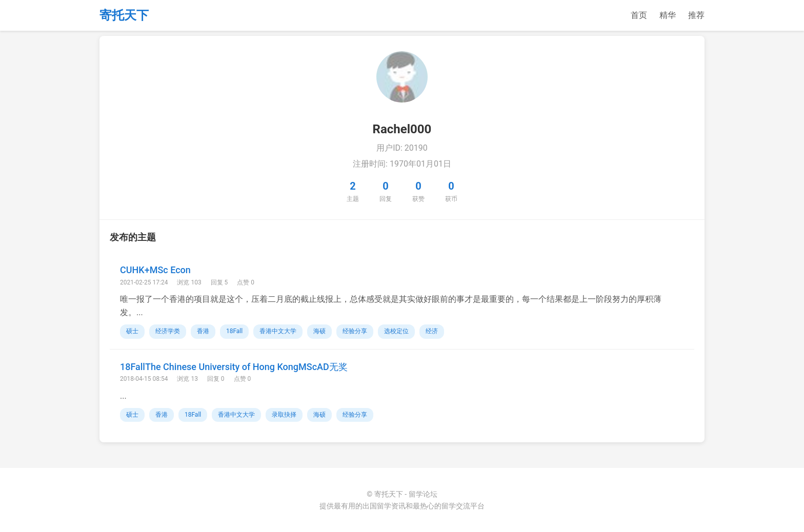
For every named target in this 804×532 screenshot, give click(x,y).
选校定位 (396, 331)
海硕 (319, 331)
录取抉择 (284, 415)
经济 (432, 331)
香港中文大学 (278, 331)
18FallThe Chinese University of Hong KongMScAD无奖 (234, 367)
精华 (668, 15)
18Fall (234, 331)
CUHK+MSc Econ (155, 270)
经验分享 (355, 331)
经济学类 (168, 331)
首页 (639, 15)
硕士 (132, 331)
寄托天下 (124, 15)
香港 (203, 331)
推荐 (696, 15)
